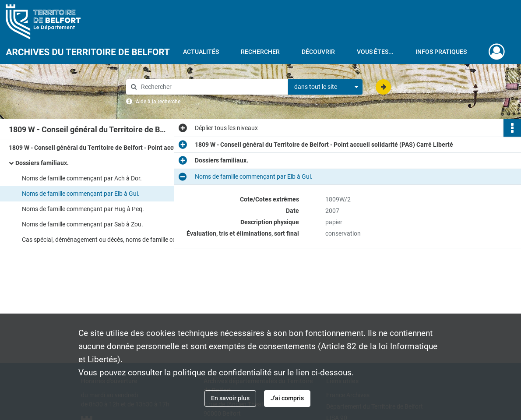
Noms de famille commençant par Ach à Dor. (82, 178)
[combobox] (325, 87)
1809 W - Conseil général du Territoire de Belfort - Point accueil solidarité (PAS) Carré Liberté (96, 148)
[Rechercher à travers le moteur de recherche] (211, 87)
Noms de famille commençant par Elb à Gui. (81, 194)
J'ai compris (287, 398)
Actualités (201, 52)
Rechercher (260, 52)
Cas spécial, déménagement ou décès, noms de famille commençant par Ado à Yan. (109, 240)
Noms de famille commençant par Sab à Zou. (83, 224)
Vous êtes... (375, 52)
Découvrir (318, 52)
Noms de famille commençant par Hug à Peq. (83, 209)
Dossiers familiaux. (42, 163)
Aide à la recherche (158, 102)
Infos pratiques (441, 52)
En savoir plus (230, 398)
